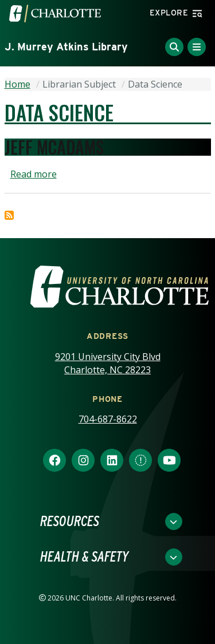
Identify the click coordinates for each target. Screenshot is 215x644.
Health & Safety (84, 557)
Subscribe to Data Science (9, 215)
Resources (70, 521)
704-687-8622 (108, 419)
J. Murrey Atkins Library (66, 47)
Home (17, 84)
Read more (34, 174)
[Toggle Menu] (197, 47)
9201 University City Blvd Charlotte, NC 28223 (108, 363)
